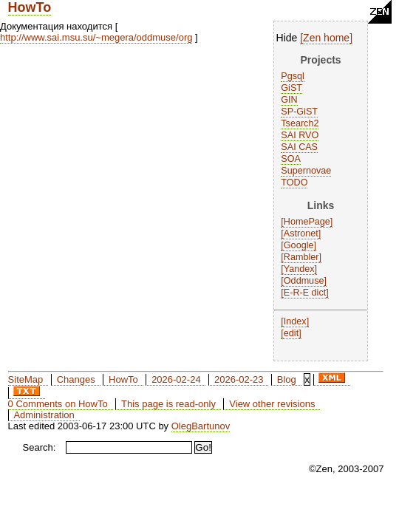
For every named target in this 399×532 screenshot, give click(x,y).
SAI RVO (300, 135)
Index (295, 321)
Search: (40, 447)
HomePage (307, 222)
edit (291, 333)
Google (299, 245)
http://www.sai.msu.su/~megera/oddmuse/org (96, 37)
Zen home (326, 38)
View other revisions (272, 404)
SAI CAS (299, 147)
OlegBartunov (201, 426)
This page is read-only (168, 404)
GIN (289, 100)
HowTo (30, 7)
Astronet (301, 233)
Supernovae (306, 171)
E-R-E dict (305, 293)
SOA (291, 159)
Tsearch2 (300, 123)
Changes (76, 379)
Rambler (301, 257)
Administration (44, 415)
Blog (287, 379)
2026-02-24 (176, 379)
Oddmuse (304, 281)
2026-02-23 (239, 379)
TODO (294, 183)
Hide (287, 38)
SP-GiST (299, 112)
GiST (291, 88)
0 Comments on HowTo (58, 404)
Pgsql (293, 76)
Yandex (299, 269)
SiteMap (26, 379)
